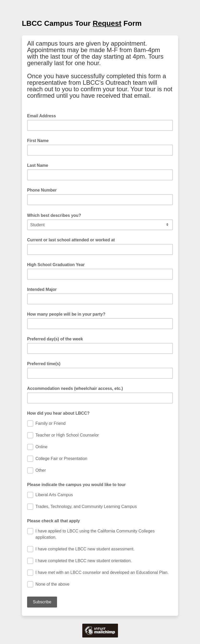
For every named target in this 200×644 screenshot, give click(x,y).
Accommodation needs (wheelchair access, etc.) (75, 388)
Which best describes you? (56, 215)
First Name (38, 141)
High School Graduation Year (56, 265)
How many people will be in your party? (66, 314)
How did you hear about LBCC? (58, 413)
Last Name (38, 165)
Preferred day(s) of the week (55, 339)
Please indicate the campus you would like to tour (76, 485)
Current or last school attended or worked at (71, 240)
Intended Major (42, 289)
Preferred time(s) (44, 364)
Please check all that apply (54, 521)
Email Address (43, 115)
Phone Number (42, 190)
